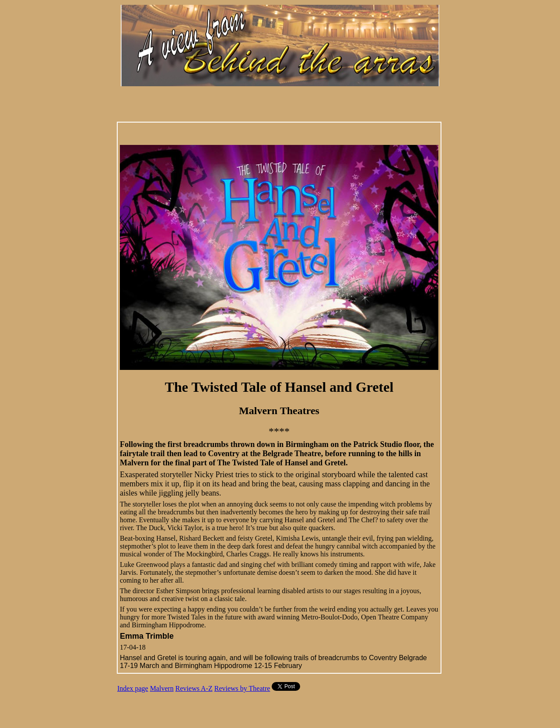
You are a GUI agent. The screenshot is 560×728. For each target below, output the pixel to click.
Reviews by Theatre (242, 688)
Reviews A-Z (194, 688)
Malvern (162, 688)
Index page (133, 688)
